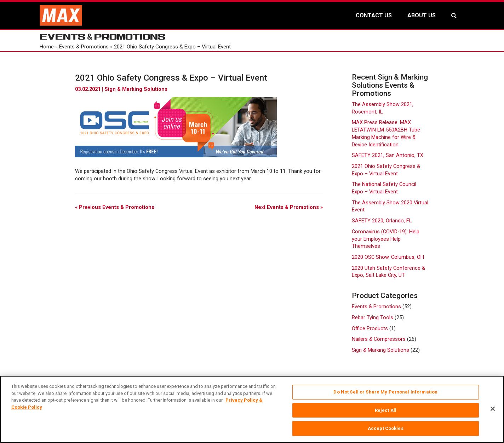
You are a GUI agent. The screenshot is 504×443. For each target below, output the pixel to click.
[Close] (493, 409)
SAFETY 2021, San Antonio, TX (388, 155)
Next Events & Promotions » (289, 207)
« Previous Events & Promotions (115, 207)
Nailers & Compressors (379, 339)
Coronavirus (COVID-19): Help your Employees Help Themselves (386, 239)
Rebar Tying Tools (373, 318)
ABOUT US (422, 15)
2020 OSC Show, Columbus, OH (388, 257)
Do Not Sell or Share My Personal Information (385, 392)
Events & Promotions (84, 47)
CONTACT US (374, 15)
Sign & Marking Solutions (136, 89)
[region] (252, 409)
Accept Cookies (386, 428)
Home (47, 47)
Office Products (370, 329)
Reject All (386, 410)
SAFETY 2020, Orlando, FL (382, 221)
